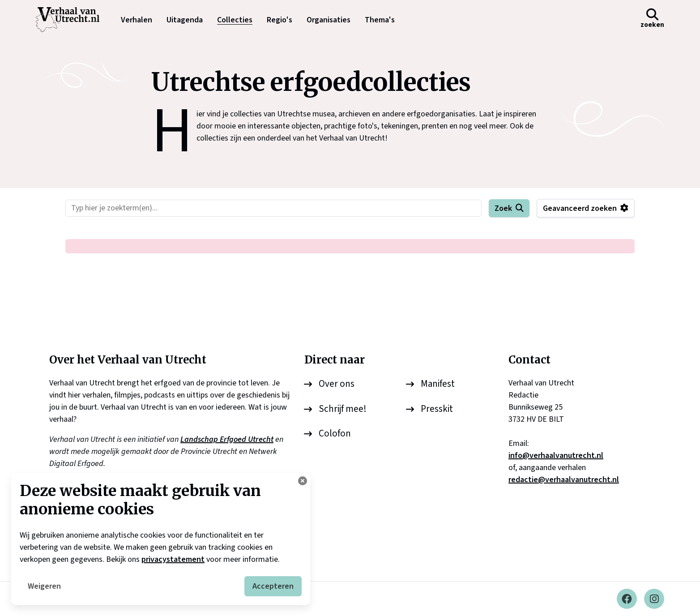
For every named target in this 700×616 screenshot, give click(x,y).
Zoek (503, 208)
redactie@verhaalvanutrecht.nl (564, 480)
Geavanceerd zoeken (580, 208)
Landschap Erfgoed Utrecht (227, 439)
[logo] (72, 20)
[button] (652, 20)
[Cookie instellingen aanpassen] (303, 481)
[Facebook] (627, 599)
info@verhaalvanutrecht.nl (556, 456)
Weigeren (44, 586)
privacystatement (173, 559)
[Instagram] (654, 599)
